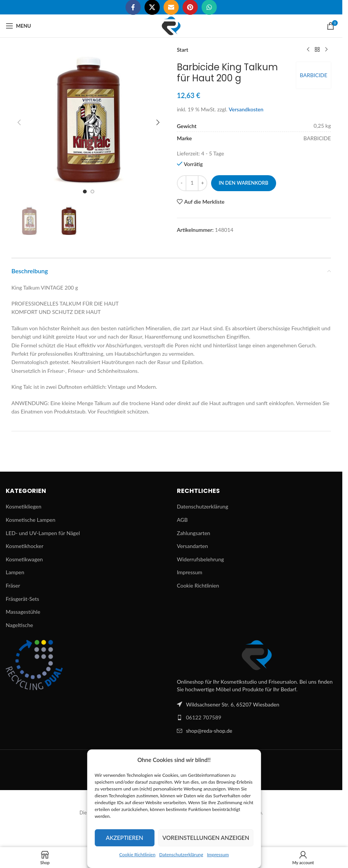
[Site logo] (171, 25)
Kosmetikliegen (24, 506)
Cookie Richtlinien (137, 855)
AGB (182, 520)
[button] (19, 122)
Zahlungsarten (194, 533)
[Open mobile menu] (18, 26)
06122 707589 (204, 717)
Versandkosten (246, 109)
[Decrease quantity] (182, 183)
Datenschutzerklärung (181, 855)
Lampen (15, 572)
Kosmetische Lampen (30, 520)
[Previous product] (308, 50)
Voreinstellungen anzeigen (206, 838)
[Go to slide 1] (85, 192)
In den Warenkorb (244, 183)
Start (183, 50)
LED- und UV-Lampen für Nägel (43, 533)
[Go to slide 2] (92, 192)
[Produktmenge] (192, 183)
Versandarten (192, 546)
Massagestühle (23, 612)
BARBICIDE (313, 75)
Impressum (218, 855)
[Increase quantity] (203, 183)
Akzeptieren (124, 838)
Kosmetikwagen (24, 559)
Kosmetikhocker (25, 546)
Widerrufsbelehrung (200, 559)
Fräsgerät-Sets (22, 599)
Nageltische (19, 625)
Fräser (13, 585)
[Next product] (326, 50)
